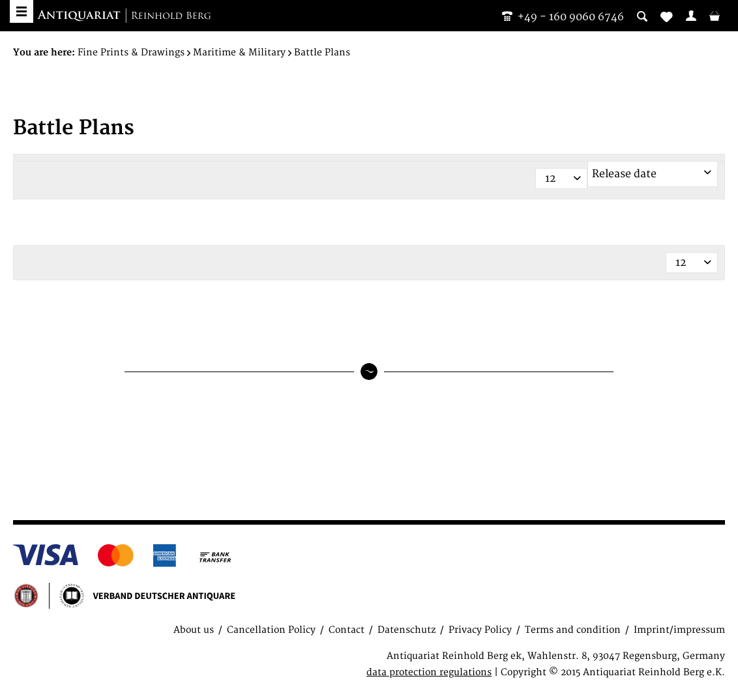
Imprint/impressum (679, 630)
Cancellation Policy (271, 630)
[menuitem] (691, 16)
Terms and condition (573, 630)
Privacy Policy (480, 630)
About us (194, 630)
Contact (347, 630)
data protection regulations (429, 672)
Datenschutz (406, 630)
